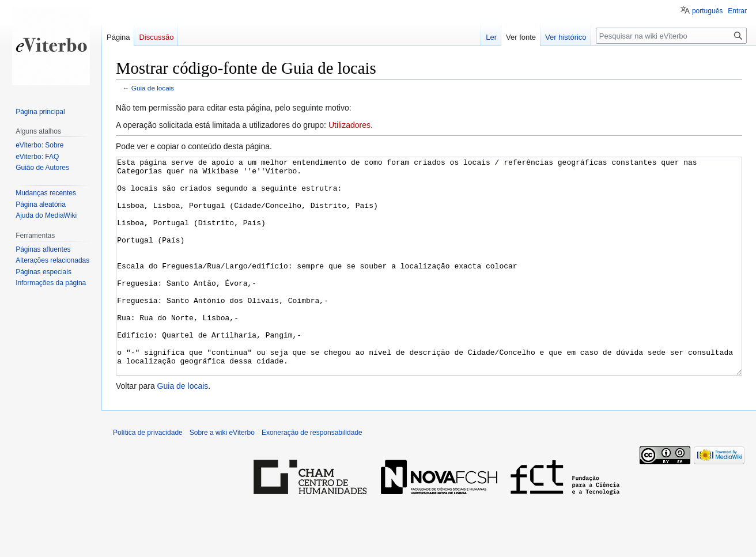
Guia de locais (153, 88)
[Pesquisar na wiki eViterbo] (671, 36)
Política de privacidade (148, 476)
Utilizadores (349, 125)
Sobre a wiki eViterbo (222, 476)
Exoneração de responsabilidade (312, 476)
